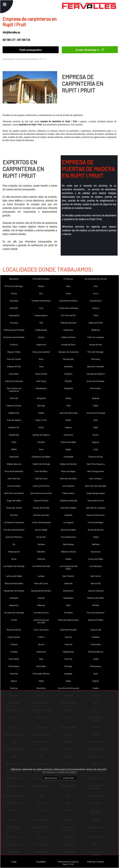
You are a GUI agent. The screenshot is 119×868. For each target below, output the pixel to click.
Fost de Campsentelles (14, 530)
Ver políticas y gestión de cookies (59, 772)
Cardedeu (14, 598)
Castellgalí (68, 457)
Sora (41, 449)
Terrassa (14, 323)
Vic (14, 544)
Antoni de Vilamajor (96, 381)
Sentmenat (14, 659)
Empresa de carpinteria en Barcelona (27, 59)
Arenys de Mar (96, 344)
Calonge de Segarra (96, 374)
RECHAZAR (51, 778)
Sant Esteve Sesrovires (41, 493)
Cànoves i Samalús (96, 366)
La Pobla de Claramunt (14, 522)
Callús (96, 405)
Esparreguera (41, 315)
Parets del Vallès (68, 442)
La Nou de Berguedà (41, 522)
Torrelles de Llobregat (14, 613)
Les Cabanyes (96, 566)
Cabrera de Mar (96, 323)
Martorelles (96, 388)
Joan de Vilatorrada (68, 413)
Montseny (96, 359)
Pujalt (14, 862)
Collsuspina (14, 315)
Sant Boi (14, 515)
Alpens (14, 681)
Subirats (41, 559)
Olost (68, 605)
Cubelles (96, 637)
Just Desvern (68, 486)
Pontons (14, 344)
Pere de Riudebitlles (14, 471)
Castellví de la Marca (68, 301)
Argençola (14, 457)
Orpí (96, 286)
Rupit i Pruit (41, 420)
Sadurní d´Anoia (41, 500)
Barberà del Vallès (96, 598)
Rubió (68, 420)
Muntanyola (68, 359)
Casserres (68, 435)
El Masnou (68, 279)
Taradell (14, 652)
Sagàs (68, 449)
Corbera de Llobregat (68, 308)
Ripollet (68, 381)
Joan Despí (41, 381)
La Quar (41, 576)
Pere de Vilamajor (96, 352)
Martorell (14, 398)
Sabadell (68, 515)
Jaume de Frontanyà (96, 413)
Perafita (41, 442)
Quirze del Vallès (68, 530)
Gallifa (14, 449)
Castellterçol (96, 301)
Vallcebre (41, 552)
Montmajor (41, 666)
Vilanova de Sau (96, 457)
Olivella (96, 605)
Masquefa (68, 388)
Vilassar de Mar (14, 366)
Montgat (68, 666)
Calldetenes (14, 413)
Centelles (14, 301)
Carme (96, 435)
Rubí (96, 420)
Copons (96, 308)
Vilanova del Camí (68, 323)
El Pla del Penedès (41, 279)
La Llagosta (68, 522)
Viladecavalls (41, 330)
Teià (41, 323)
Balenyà (41, 605)
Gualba (96, 688)
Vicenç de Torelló (14, 508)
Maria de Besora (96, 652)
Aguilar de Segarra (41, 435)
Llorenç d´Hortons (41, 486)
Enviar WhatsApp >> (90, 50)
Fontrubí (68, 659)
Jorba (96, 659)
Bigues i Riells (14, 352)
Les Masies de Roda (41, 566)
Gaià (41, 659)
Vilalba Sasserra (14, 464)
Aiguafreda (14, 435)
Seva (68, 286)
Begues (96, 442)
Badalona (96, 330)
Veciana (41, 544)
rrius (41, 308)
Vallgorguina (14, 552)
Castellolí (14, 308)
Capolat (41, 598)
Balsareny (14, 605)
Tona (41, 366)
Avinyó (41, 337)
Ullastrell (68, 583)
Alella (41, 681)
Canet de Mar (41, 374)
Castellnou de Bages (41, 457)
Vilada (96, 537)
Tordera (14, 644)
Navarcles (41, 688)
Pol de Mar (41, 537)
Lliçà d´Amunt (14, 637)
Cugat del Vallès (14, 500)
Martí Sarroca (14, 478)
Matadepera (41, 388)
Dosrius (68, 637)
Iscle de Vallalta (14, 420)
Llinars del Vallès (96, 559)
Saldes (68, 559)
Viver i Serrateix (41, 630)
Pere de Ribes (41, 471)
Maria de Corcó (41, 583)
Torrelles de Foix (41, 613)
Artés (41, 427)
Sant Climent (68, 576)
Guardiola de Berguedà (68, 688)
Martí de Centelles (68, 478)
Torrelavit (68, 613)
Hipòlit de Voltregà (41, 464)
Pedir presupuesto (31, 50)
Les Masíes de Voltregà (14, 566)
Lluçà (96, 449)
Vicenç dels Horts (96, 500)
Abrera (41, 644)
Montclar (14, 674)
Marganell (41, 398)
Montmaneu (14, 666)
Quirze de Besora (96, 530)
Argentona (41, 344)
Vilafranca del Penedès (14, 330)
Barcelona (14, 279)
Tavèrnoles (96, 644)
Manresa (14, 688)
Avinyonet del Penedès (14, 337)
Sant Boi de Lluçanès (96, 508)
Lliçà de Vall (96, 630)
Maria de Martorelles (14, 583)
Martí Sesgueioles (96, 471)
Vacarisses (96, 552)
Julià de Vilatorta (96, 591)
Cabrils (96, 681)
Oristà (14, 293)
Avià (68, 405)
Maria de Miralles (96, 620)
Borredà (41, 405)
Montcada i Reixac (41, 674)
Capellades (68, 598)
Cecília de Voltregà (68, 500)
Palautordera (68, 493)
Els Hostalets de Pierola (96, 279)
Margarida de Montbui (41, 591)
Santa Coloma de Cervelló (41, 621)
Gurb (96, 674)
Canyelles (68, 366)
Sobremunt (68, 591)
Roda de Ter (14, 427)
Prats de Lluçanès (96, 337)
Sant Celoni (96, 576)
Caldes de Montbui (68, 464)
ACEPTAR (69, 778)
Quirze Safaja (41, 530)
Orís (41, 293)
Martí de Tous (41, 478)
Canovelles (14, 374)
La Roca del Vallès (14, 576)
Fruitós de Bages (96, 522)
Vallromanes (68, 544)
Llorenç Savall (14, 486)
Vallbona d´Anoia (68, 552)
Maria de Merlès (14, 630)
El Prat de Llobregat (14, 286)
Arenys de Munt (68, 344)
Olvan (68, 293)
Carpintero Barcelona (9, 59)
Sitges (41, 286)
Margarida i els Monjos (14, 591)
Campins (68, 374)
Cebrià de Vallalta (68, 508)
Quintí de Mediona (14, 537)
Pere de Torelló (14, 359)
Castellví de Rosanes (41, 301)
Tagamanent (68, 652)
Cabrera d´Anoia (14, 405)
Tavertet (68, 644)
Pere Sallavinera (68, 537)
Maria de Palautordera (68, 620)
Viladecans (68, 330)
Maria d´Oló (96, 583)
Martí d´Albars (96, 478)
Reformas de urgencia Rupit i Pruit (68, 863)
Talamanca (41, 652)
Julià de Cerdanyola (14, 381)
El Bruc (41, 637)
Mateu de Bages (68, 471)
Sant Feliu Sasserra (96, 464)
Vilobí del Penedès (68, 630)
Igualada (68, 674)
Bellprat (96, 398)
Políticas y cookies (96, 862)
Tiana (96, 315)
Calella (41, 413)
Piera (14, 442)
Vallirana (96, 544)
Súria (14, 559)
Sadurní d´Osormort (96, 515)
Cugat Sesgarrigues (96, 493)
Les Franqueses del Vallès (68, 567)
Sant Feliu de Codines (14, 493)
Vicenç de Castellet (41, 352)
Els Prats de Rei (68, 315)
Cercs (96, 293)
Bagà (68, 681)
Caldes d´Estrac (68, 337)
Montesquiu (96, 666)
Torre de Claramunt (96, 613)
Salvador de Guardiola (68, 352)
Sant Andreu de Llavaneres (14, 390)
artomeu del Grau (41, 515)
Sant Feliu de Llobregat (96, 486)
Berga (68, 398)
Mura (41, 359)
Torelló (14, 620)
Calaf (96, 427)
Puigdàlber (41, 862)
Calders (68, 427)
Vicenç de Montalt (41, 508)
